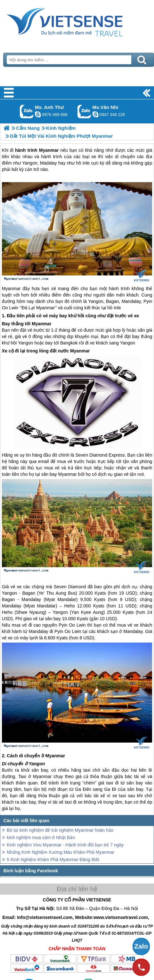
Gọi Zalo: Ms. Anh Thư (27, 111)
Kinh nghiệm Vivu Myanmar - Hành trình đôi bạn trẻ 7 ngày (65, 845)
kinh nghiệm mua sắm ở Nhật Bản (41, 837)
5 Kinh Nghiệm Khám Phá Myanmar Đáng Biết (53, 860)
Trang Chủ (77, 21)
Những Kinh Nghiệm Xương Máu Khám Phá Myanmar (61, 852)
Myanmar (11, 289)
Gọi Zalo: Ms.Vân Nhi (84, 111)
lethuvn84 (38, 114)
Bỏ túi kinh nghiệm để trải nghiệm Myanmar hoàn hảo (60, 830)
